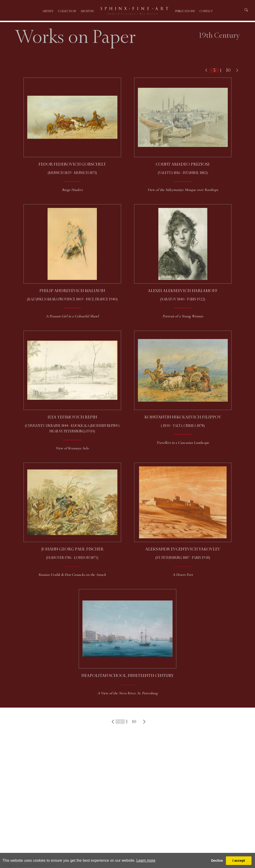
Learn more (146, 860)
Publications (185, 11)
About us (87, 11)
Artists (48, 11)
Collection (67, 11)
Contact (206, 11)
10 (228, 70)
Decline (217, 861)
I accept (239, 861)
